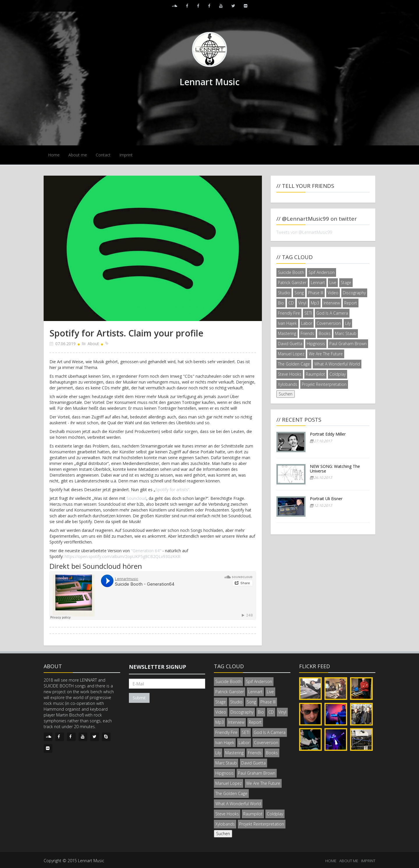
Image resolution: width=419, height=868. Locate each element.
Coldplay (338, 374)
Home (54, 155)
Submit (139, 698)
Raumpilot (315, 374)
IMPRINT (368, 861)
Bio (281, 303)
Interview (332, 303)
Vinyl (302, 303)
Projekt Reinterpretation (324, 384)
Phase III (316, 293)
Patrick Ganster (292, 282)
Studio (284, 293)
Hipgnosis (316, 344)
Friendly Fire (289, 313)
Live (333, 282)
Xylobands (288, 384)
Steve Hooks (290, 374)
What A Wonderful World (337, 364)
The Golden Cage (294, 364)
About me (78, 155)
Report (351, 303)
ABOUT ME (349, 861)
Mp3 (315, 303)
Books (325, 333)
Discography (354, 293)
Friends (307, 333)
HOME (331, 861)
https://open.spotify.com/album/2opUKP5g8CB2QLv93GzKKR (122, 556)
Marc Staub (346, 333)
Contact (103, 155)
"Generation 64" (146, 551)
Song (299, 293)
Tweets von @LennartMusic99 (304, 232)
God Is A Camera (332, 313)
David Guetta (290, 344)
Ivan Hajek (287, 323)
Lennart (318, 282)
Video (333, 293)
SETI (308, 313)
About (93, 344)
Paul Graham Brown (348, 344)
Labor (307, 323)
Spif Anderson (322, 272)
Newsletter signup (158, 667)
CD (291, 303)
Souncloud (136, 498)
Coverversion (329, 323)
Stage (346, 282)
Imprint (126, 155)
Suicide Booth (291, 272)
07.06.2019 (65, 344)
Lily (348, 323)
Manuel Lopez (291, 354)
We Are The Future (326, 354)
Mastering (287, 333)
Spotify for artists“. (173, 490)
